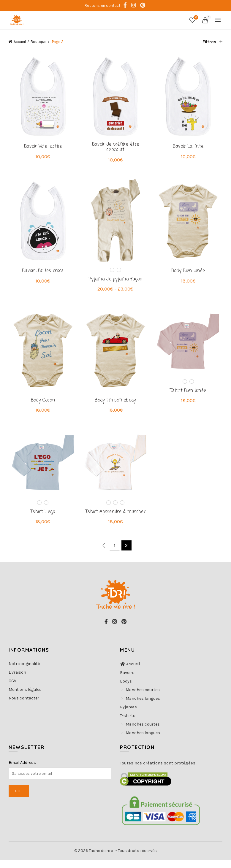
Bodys (126, 689)
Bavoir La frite (190, 149)
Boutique (38, 42)
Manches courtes (143, 698)
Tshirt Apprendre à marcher (115, 520)
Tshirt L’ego (41, 520)
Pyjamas (128, 715)
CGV (12, 689)
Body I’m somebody (115, 407)
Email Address (22, 771)
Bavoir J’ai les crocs (41, 275)
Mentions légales (25, 698)
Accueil (20, 42)
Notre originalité (24, 672)
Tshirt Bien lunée (190, 397)
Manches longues (143, 706)
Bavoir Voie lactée (41, 149)
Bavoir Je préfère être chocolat (116, 149)
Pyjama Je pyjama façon (115, 283)
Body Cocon (41, 407)
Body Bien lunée (190, 275)
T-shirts (128, 724)
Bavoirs (127, 681)
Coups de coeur (196, 18)
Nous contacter (24, 706)
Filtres (209, 42)
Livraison (17, 680)
